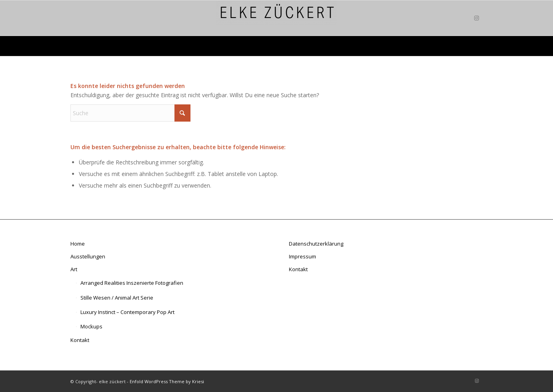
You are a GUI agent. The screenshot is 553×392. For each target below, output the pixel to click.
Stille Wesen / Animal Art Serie (117, 298)
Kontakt (80, 340)
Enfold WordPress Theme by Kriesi (167, 381)
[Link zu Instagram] (477, 18)
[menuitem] (218, 46)
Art (74, 269)
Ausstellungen (88, 256)
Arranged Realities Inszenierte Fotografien (132, 283)
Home (78, 244)
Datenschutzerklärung (316, 244)
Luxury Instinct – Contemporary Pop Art (127, 312)
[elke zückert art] (276, 18)
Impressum (303, 256)
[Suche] (130, 113)
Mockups (91, 326)
